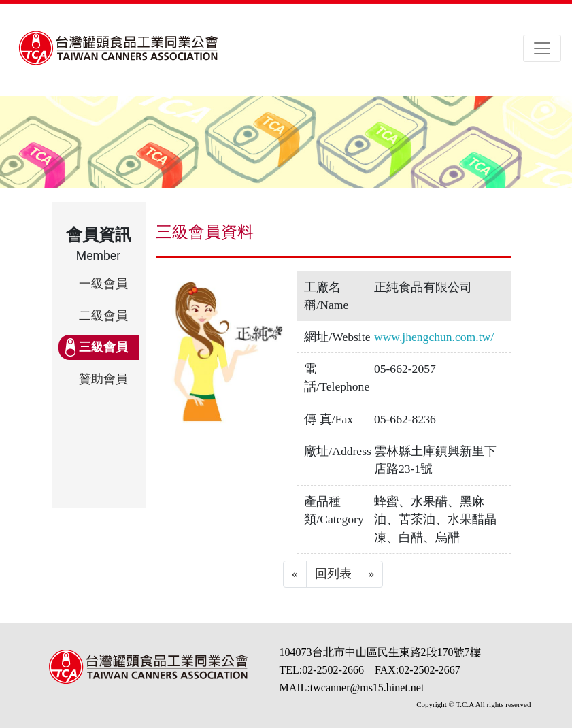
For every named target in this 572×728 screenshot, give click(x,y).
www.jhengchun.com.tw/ (434, 337)
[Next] (372, 574)
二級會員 (103, 316)
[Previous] (295, 574)
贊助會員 (103, 379)
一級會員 (103, 284)
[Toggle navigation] (542, 48)
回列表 (333, 574)
